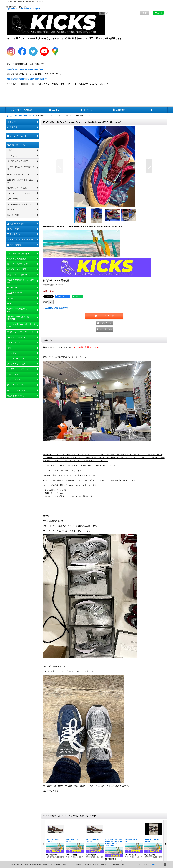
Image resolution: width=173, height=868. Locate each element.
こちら (152, 864)
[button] (151, 110)
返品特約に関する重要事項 (56, 308)
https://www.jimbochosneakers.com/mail (25, 69)
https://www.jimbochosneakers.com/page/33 (23, 9)
